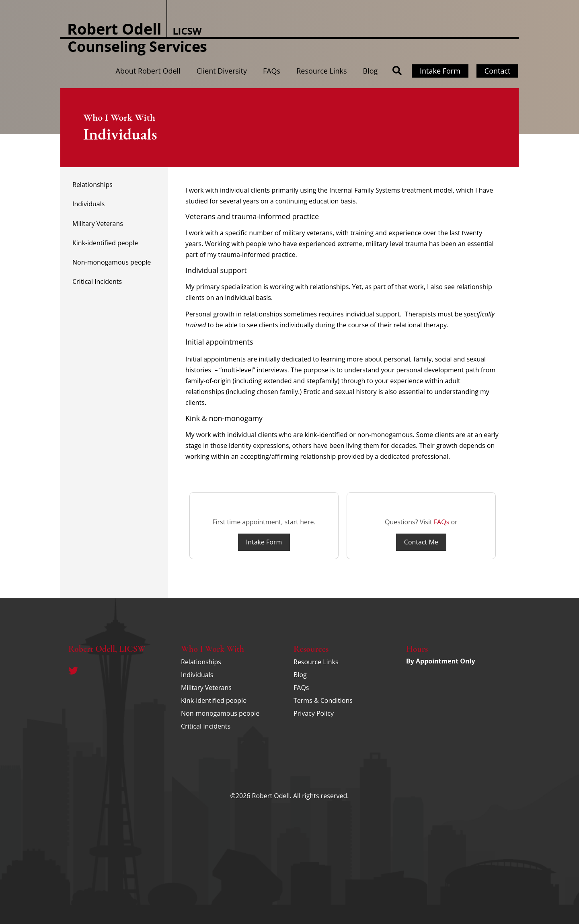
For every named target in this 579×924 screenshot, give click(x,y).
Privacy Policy (314, 713)
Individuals (88, 204)
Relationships (92, 185)
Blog (371, 71)
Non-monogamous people (112, 262)
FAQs (272, 71)
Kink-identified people (105, 243)
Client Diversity (222, 71)
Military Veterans (98, 224)
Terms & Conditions (323, 700)
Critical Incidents (97, 281)
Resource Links (321, 71)
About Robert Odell (148, 71)
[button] (397, 71)
